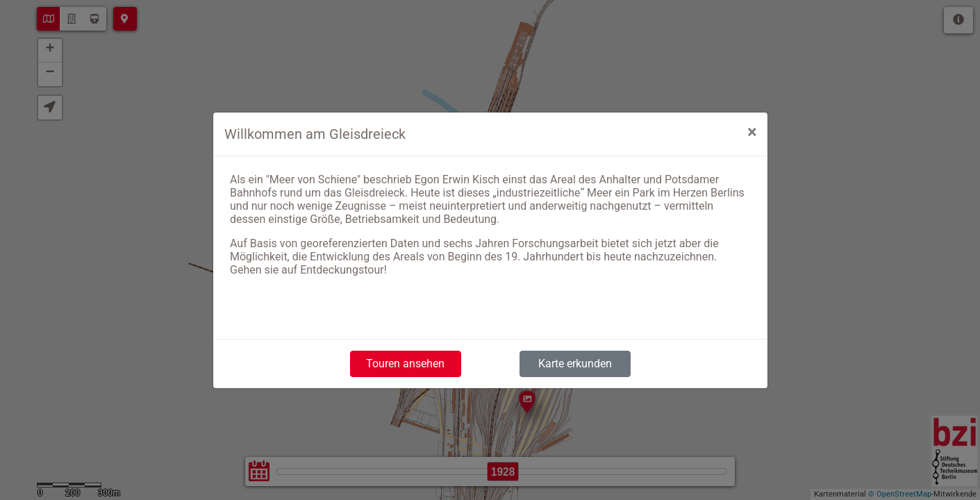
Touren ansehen (405, 364)
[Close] (752, 132)
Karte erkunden (575, 364)
